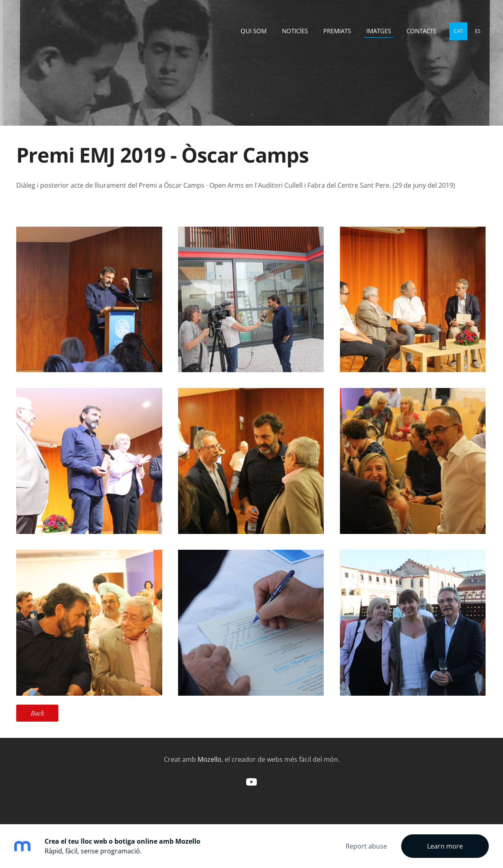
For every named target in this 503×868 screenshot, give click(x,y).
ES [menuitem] (478, 31)
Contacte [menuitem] (421, 31)
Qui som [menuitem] (254, 31)
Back (38, 713)
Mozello (210, 759)
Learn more (445, 846)
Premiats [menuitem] (337, 31)
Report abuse (366, 846)
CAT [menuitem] (459, 31)
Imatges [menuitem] (379, 31)
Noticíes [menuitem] (295, 31)
